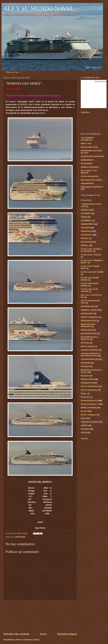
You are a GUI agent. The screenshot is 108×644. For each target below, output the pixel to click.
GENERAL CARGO (89, 310)
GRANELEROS (87, 314)
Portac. (84, 393)
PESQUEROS (87, 383)
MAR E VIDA (86, 144)
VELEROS (85, 429)
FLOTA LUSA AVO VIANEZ (92, 272)
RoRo (83, 418)
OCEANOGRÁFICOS (90, 359)
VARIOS (84, 425)
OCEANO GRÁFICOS (90, 350)
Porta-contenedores (89, 390)
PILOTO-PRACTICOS (90, 386)
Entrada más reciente (16, 634)
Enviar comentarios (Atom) (28, 640)
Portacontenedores (89, 401)
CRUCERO (85, 228)
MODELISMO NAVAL (90, 147)
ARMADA (85, 210)
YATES (84, 433)
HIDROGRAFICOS (88, 321)
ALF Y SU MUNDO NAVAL (39, 9)
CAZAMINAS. (86, 221)
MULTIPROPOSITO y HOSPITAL (90, 338)
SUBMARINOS (87, 160)
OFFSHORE (86, 363)
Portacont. (85, 397)
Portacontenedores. (89, 404)
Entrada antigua (67, 634)
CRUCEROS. (86, 235)
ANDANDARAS (87, 183)
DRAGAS (85, 238)
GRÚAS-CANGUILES (90, 317)
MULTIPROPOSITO (89, 334)
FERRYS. (85, 245)
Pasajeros (85, 376)
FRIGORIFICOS (87, 306)
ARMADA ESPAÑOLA (90, 167)
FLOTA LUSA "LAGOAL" (91, 255)
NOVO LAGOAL (88, 346)
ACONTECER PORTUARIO (92, 156)
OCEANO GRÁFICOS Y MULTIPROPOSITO (91, 355)
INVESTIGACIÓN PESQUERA (88, 325)
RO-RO (84, 411)
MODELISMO (86, 330)
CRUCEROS (20, 537)
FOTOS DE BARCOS (90, 176)
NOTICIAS (85, 343)
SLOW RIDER (87, 164)
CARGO (84, 217)
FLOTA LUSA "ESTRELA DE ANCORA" (91, 250)
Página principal (12, 72)
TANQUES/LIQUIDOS (90, 422)
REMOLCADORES (89, 408)
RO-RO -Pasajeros (89, 415)
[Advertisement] (40, 616)
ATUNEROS (86, 213)
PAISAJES (85, 366)
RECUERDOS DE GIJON (91, 180)
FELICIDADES (87, 242)
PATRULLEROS (87, 379)
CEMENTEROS (87, 224)
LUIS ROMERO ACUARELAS (87, 139)
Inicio (43, 634)
